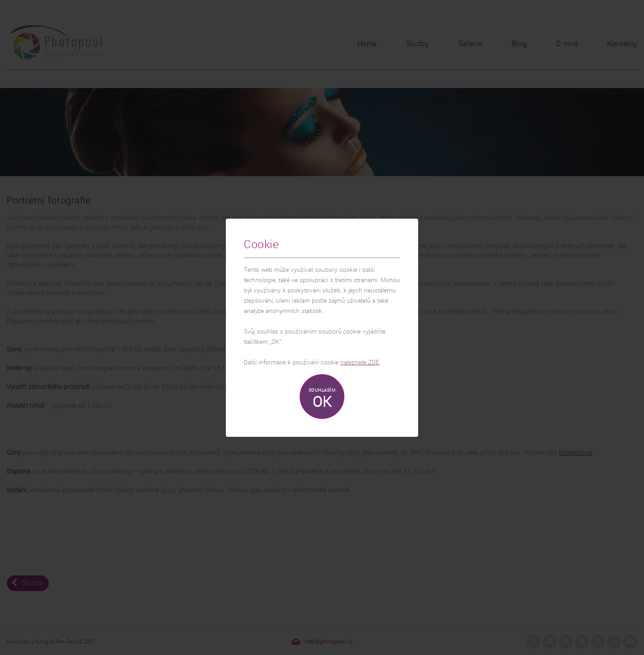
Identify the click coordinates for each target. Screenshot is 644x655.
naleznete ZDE (360, 362)
